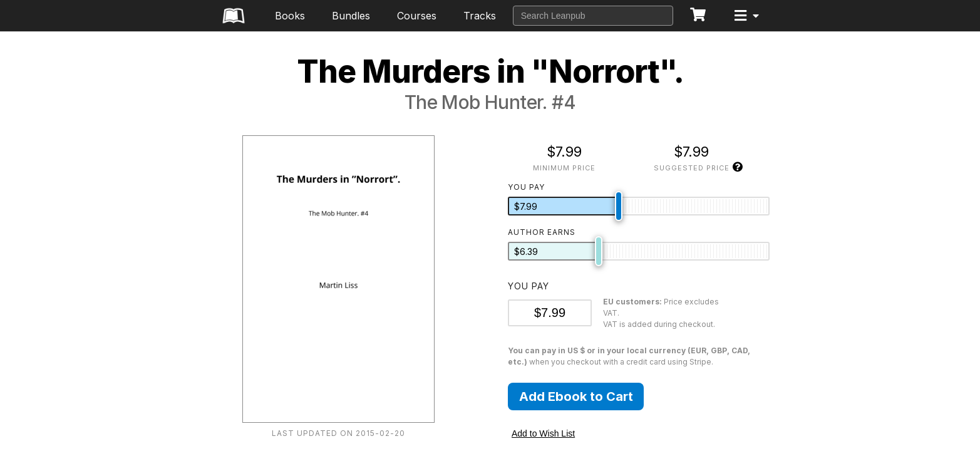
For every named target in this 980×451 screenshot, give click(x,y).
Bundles (351, 16)
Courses (417, 16)
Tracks (480, 16)
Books (290, 16)
